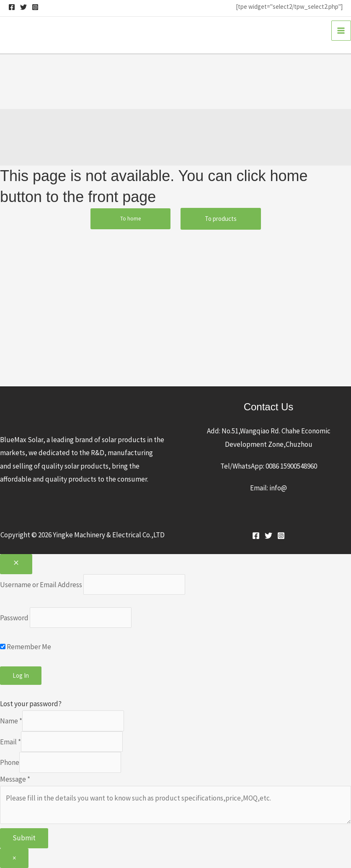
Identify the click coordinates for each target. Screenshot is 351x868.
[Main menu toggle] (341, 31)
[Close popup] (16, 564)
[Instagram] (35, 7)
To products (221, 219)
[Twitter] (23, 7)
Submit (24, 838)
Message (15, 779)
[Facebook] (12, 7)
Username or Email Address (41, 584)
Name (11, 721)
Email (10, 741)
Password (14, 618)
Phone (10, 762)
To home (130, 219)
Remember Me (26, 647)
